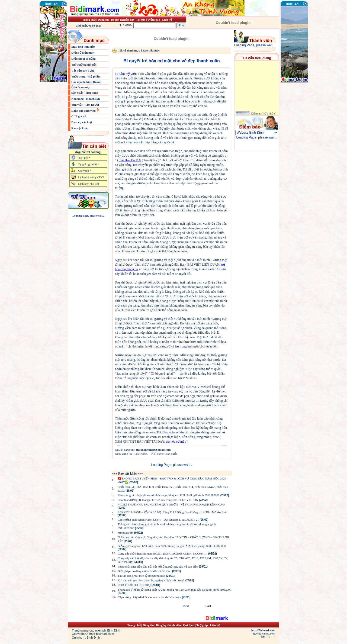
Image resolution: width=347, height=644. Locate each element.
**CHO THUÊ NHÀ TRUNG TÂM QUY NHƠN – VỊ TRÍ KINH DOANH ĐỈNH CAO (171, 504)
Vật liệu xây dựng (83, 70)
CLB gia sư (78, 116)
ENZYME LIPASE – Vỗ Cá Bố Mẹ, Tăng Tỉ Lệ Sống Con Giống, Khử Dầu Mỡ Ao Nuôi (173, 512)
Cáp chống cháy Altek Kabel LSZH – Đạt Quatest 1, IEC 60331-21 (158, 520)
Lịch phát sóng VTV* (91, 177)
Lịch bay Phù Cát (89, 184)
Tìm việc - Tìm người (85, 105)
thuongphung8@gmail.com (153, 450)
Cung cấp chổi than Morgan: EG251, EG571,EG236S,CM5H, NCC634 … (163, 553)
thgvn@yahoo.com (264, 633)
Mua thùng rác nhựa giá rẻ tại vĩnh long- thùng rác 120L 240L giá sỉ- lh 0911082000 (168, 495)
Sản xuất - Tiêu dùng (85, 93)
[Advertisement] (297, 115)
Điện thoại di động (83, 59)
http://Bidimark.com (263, 630)
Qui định (189, 625)
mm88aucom (125, 533)
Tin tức (141, 20)
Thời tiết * (84, 158)
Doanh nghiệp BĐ (123, 20)
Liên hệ (167, 20)
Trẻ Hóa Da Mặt (130, 160)
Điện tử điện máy (83, 53)
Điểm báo (154, 20)
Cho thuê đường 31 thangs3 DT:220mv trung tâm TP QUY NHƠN (158, 500)
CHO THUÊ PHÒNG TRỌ (134, 585)
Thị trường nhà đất (84, 65)
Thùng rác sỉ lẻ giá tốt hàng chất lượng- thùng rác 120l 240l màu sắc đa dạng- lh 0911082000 (174, 590)
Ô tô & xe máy (81, 87)
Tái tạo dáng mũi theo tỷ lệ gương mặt (141, 576)
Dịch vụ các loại (82, 122)
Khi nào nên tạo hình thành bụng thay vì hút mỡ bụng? (151, 580)
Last (208, 606)
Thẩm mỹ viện (127, 74)
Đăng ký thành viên (168, 625)
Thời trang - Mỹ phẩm (86, 76)
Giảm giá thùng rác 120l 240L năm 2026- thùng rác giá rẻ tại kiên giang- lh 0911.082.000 (172, 546)
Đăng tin (103, 20)
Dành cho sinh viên (84, 111)
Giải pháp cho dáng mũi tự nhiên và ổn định (144, 571)
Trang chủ (89, 20)
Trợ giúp (203, 625)
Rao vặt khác (80, 128)
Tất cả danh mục (129, 50)
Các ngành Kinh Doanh (86, 82)
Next (186, 606)
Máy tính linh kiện (83, 47)
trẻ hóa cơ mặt (176, 442)
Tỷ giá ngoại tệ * (89, 164)
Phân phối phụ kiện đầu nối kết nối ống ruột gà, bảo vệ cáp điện (158, 566)
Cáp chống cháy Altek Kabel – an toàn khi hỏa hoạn (149, 597)
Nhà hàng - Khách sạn (86, 99)
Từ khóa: (148, 25)
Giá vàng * (85, 170)
